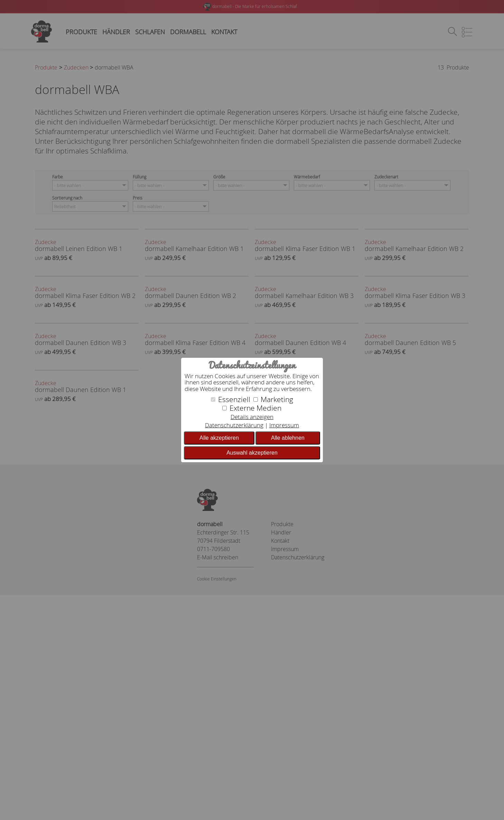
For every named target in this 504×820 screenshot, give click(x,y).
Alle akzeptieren (219, 438)
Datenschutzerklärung (234, 425)
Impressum (284, 425)
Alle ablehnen (288, 438)
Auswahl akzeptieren (252, 453)
